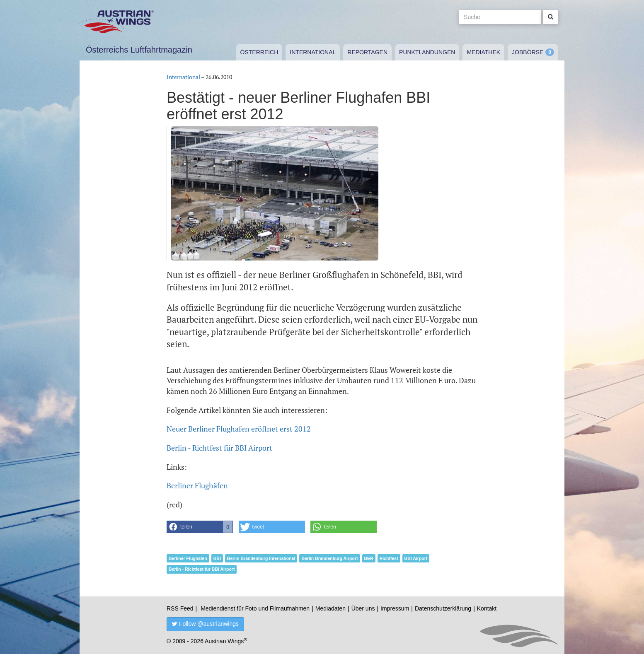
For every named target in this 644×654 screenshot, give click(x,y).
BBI (217, 558)
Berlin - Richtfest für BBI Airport (219, 448)
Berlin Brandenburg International (261, 558)
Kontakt (487, 608)
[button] (200, 527)
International (313, 52)
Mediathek (483, 52)
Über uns (363, 608)
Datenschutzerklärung (443, 608)
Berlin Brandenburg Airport (329, 558)
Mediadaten (330, 608)
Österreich (259, 52)
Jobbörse (528, 52)
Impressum (395, 608)
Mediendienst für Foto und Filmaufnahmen (255, 608)
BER (369, 558)
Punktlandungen (427, 52)
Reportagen (367, 52)
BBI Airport (416, 558)
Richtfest (389, 558)
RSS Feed (180, 608)
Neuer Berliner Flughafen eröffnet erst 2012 (239, 429)
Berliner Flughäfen (197, 485)
